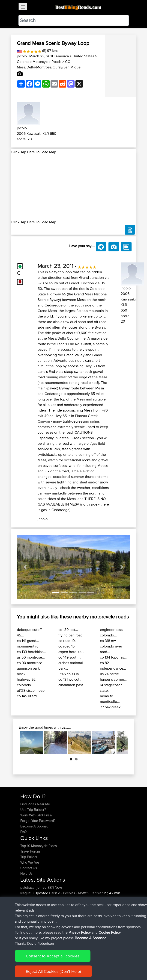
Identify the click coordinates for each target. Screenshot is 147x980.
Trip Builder (29, 857)
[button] (25, 567)
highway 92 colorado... (26, 682)
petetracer (28, 887)
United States (83, 56)
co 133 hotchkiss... (31, 652)
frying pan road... (72, 635)
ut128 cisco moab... (32, 690)
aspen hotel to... (71, 652)
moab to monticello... (110, 699)
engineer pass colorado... (111, 632)
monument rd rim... (32, 646)
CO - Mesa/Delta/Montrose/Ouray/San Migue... (50, 64)
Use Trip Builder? (33, 810)
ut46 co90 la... (70, 674)
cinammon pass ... (73, 685)
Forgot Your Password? (38, 821)
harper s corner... (113, 679)
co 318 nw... (109, 641)
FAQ (23, 832)
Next (121, 743)
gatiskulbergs (31, 926)
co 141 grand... (28, 641)
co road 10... (68, 641)
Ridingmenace (31, 921)
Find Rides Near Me (35, 804)
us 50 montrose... (31, 657)
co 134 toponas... (113, 657)
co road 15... (68, 646)
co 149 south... (70, 657)
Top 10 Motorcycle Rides (39, 846)
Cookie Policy (105, 964)
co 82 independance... (113, 666)
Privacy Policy (82, 964)
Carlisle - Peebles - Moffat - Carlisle (75, 893)
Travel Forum (30, 851)
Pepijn (25, 915)
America (62, 56)
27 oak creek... (112, 707)
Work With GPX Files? (36, 815)
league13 (27, 893)
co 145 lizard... (28, 696)
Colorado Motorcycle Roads (39, 62)
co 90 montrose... (31, 663)
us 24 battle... (111, 674)
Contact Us (29, 868)
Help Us (26, 873)
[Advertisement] (74, 187)
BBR (51, 887)
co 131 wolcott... (71, 679)
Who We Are (30, 862)
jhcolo (22, 56)
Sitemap (63, 964)
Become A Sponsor (35, 826)
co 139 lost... (68, 630)
